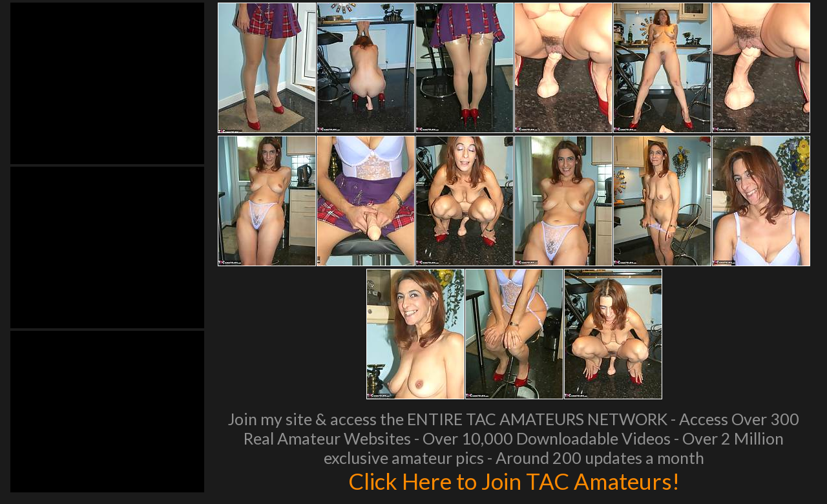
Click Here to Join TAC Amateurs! (514, 481)
